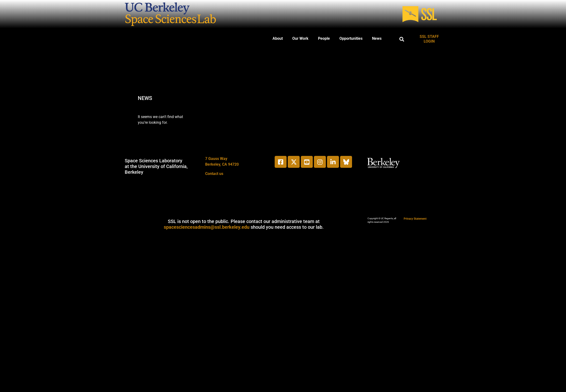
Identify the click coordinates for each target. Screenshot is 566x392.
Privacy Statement (415, 219)
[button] (402, 39)
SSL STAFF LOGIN (429, 39)
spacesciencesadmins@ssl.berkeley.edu (207, 227)
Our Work (300, 38)
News (377, 38)
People (324, 38)
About (278, 38)
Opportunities (351, 38)
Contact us (214, 174)
